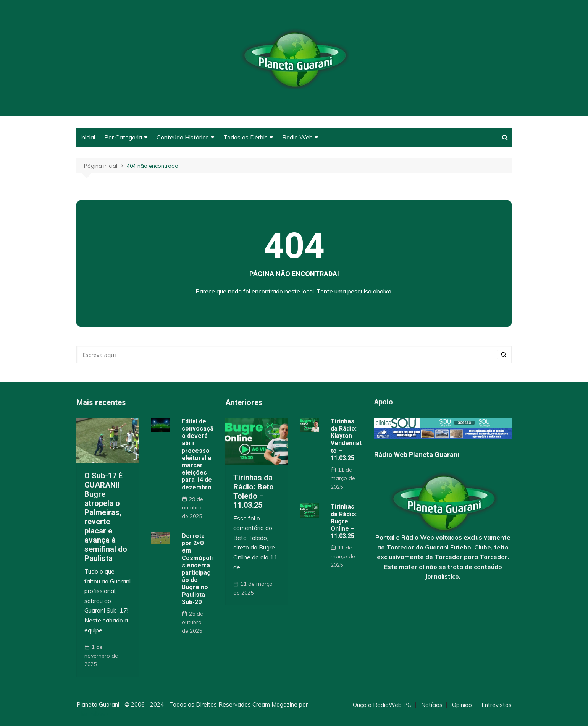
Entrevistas (497, 705)
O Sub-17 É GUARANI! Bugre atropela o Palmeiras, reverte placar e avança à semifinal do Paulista (106, 517)
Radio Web (297, 137)
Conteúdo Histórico (183, 137)
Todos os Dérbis (246, 137)
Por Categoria (123, 137)
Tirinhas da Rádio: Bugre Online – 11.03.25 (344, 521)
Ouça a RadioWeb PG (382, 705)
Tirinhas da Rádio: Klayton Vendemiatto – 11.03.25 (346, 440)
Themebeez (93, 714)
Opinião (462, 705)
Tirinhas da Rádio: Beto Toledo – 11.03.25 (254, 491)
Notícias (432, 705)
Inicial (88, 137)
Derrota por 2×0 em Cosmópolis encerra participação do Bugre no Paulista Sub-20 (197, 569)
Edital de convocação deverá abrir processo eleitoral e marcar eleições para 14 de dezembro (198, 454)
